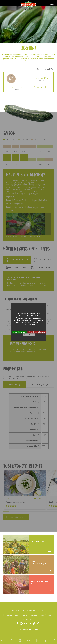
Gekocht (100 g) (40, 385)
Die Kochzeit (16, 268)
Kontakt (41, 610)
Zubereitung (42, 260)
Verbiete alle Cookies (37, 332)
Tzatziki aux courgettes (16, 502)
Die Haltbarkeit (41, 268)
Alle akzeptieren (19, 332)
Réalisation (29, 630)
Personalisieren (29, 335)
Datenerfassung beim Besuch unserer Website (33, 615)
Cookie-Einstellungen (27, 620)
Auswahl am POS (17, 260)
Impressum (8, 615)
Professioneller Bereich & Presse (23, 610)
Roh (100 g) (15, 385)
